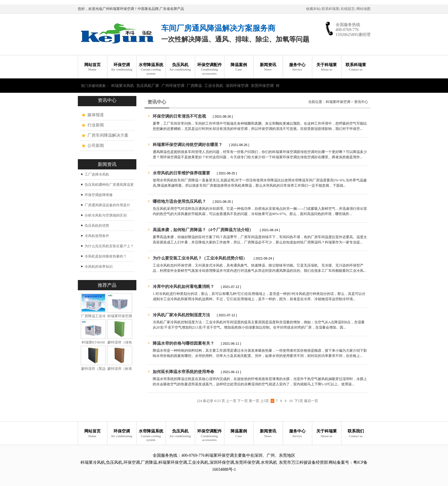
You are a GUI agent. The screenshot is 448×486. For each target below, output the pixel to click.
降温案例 (239, 67)
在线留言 (348, 9)
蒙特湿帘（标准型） (120, 371)
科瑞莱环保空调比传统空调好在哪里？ (188, 145)
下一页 (243, 401)
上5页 (265, 401)
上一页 (231, 401)
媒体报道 (96, 115)
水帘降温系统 (151, 69)
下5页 (299, 401)
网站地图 (363, 9)
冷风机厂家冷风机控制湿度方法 (181, 315)
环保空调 (122, 67)
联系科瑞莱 (330, 9)
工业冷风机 (214, 86)
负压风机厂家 (148, 86)
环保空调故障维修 (99, 195)
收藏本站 (313, 9)
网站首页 (92, 67)
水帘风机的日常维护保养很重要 (181, 173)
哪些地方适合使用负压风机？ (179, 201)
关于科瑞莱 (327, 67)
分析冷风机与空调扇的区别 (106, 215)
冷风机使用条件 (97, 236)
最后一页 (311, 401)
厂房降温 (194, 86)
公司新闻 (96, 146)
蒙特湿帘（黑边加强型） (93, 371)
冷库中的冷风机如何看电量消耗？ (183, 287)
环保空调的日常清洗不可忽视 (179, 116)
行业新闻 (96, 125)
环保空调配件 (210, 69)
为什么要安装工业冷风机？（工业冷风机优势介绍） (200, 258)
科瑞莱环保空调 (338, 102)
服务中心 (297, 67)
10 (291, 401)
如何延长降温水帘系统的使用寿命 (183, 372)
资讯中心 (361, 102)
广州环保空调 (173, 86)
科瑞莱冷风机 (123, 86)
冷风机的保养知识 (99, 267)
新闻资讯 (268, 67)
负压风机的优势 (97, 226)
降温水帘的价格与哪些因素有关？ (183, 343)
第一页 (254, 401)
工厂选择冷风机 (97, 174)
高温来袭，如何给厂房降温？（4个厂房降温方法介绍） (203, 230)
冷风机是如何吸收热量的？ (106, 256)
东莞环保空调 (262, 86)
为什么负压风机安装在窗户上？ (109, 246)
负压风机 (180, 67)
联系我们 (356, 433)
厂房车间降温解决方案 (108, 135)
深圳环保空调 (237, 86)
